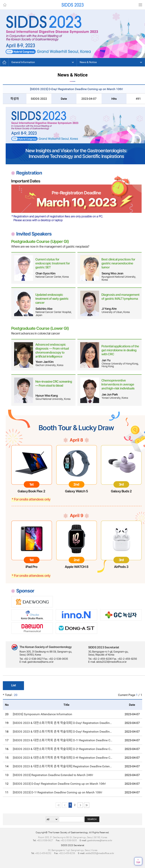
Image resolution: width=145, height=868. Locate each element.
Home (5, 5)
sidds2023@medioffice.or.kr (100, 853)
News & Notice (88, 62)
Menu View (140, 5)
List (13, 685)
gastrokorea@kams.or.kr (100, 840)
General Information (23, 62)
